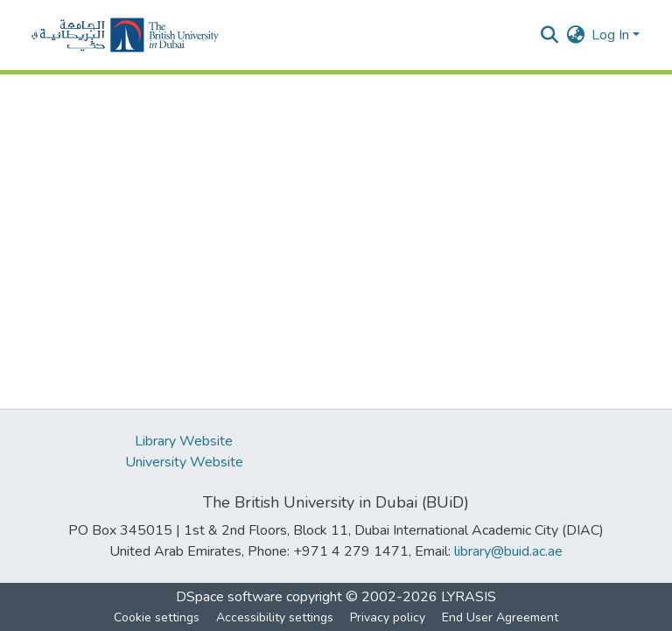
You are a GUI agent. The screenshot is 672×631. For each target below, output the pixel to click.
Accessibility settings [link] (275, 617)
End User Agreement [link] (500, 617)
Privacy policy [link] (388, 617)
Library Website (184, 441)
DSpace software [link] (229, 597)
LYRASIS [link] (469, 597)
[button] (125, 35)
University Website (184, 462)
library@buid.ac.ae (508, 551)
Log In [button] (612, 35)
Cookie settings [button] (157, 617)
